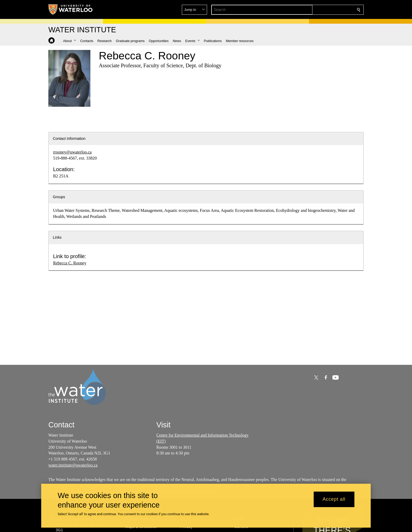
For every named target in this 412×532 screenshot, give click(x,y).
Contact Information (69, 139)
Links (57, 237)
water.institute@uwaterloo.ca (73, 465)
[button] (321, 10)
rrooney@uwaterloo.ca (72, 152)
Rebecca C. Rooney (70, 263)
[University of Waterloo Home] (71, 9)
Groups (59, 197)
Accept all (334, 499)
